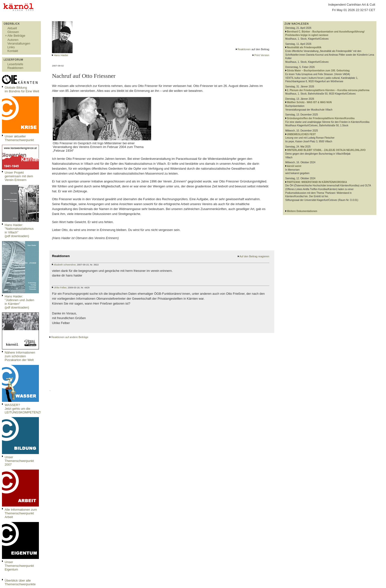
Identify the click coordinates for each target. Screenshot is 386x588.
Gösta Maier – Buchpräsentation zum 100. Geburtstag (318, 71)
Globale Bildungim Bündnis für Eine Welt (22, 89)
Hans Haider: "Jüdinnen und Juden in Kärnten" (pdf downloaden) (19, 302)
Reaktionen (15, 68)
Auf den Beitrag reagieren (254, 256)
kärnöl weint (294, 166)
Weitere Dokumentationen (302, 211)
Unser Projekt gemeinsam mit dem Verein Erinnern (19, 176)
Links (11, 47)
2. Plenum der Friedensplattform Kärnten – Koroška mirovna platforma (328, 90)
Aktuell (12, 28)
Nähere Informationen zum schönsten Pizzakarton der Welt (20, 356)
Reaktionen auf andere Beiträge (70, 337)
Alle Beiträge (16, 36)
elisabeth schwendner (65, 265)
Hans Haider (61, 55)
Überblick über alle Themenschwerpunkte (20, 582)
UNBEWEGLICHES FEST (301, 134)
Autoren (13, 40)
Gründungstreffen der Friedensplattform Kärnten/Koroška (321, 118)
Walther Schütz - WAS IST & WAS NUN (309, 102)
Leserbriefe (15, 64)
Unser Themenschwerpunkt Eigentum (19, 566)
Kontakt (13, 51)
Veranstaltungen (19, 43)
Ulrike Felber (60, 288)
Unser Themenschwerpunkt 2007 (19, 461)
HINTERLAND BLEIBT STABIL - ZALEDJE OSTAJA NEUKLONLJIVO (326, 150)
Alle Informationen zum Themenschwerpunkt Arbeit (21, 513)
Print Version (262, 55)
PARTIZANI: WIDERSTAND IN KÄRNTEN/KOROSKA (317, 182)
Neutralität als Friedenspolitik (304, 47)
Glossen (13, 32)
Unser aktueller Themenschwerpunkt (19, 138)
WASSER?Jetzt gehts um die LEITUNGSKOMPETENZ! (23, 409)
